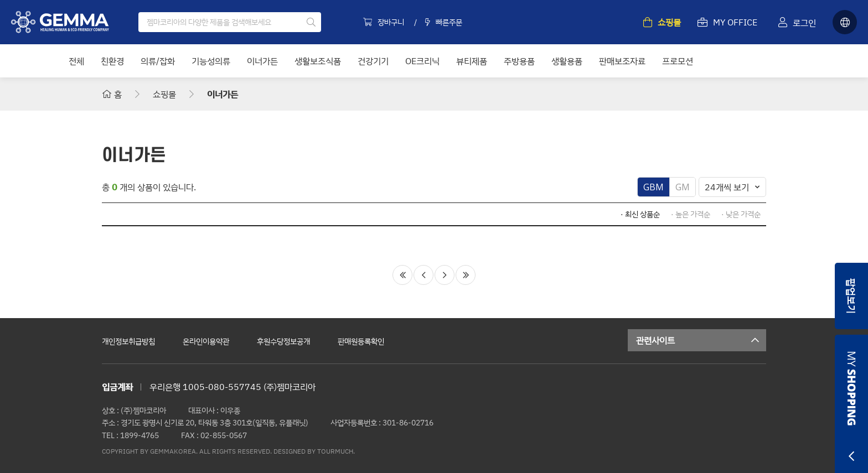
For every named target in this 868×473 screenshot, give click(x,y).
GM (683, 187)
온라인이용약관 (206, 341)
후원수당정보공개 (283, 341)
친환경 (112, 61)
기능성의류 (211, 61)
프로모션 (678, 61)
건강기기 (373, 61)
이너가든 (262, 61)
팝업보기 (851, 296)
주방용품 (519, 61)
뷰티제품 (472, 61)
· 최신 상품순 (640, 214)
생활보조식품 (318, 61)
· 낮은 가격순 (741, 214)
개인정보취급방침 (128, 341)
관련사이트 (701, 340)
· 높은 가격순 (691, 214)
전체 (76, 61)
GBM (653, 187)
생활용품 (567, 61)
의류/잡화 (158, 61)
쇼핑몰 (164, 94)
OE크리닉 (422, 61)
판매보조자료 (622, 61)
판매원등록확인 (361, 341)
